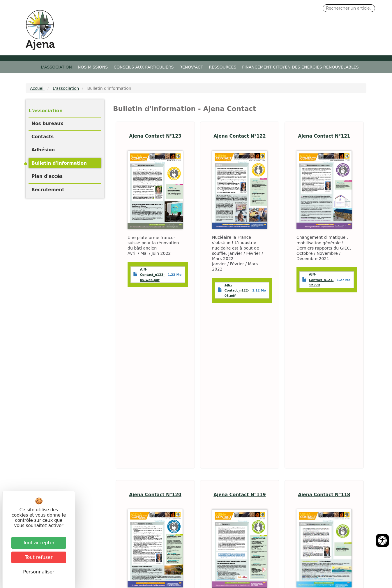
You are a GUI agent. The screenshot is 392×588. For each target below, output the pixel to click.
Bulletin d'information (59, 163)
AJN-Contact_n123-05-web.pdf (152, 275)
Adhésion (43, 150)
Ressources (223, 67)
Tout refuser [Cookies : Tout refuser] (39, 557)
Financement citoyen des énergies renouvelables (300, 67)
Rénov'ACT (191, 67)
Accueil (34, 67)
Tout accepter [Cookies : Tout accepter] (39, 543)
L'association (56, 67)
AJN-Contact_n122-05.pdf (237, 290)
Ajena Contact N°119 (240, 495)
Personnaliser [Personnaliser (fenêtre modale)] (39, 572)
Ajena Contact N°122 (240, 136)
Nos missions (93, 67)
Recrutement (48, 190)
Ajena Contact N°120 (155, 495)
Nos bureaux (47, 124)
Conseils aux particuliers (144, 67)
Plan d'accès (47, 176)
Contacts (43, 137)
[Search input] (349, 8)
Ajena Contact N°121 (324, 136)
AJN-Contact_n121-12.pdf (321, 280)
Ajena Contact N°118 (324, 495)
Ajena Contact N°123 (155, 136)
